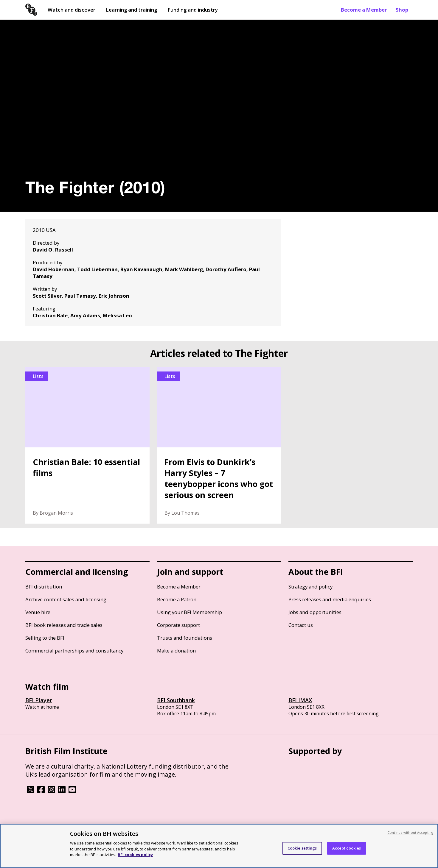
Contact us (301, 625)
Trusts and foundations (185, 638)
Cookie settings (302, 848)
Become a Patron (177, 599)
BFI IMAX (300, 700)
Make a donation (176, 651)
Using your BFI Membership (190, 612)
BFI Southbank (176, 700)
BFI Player (39, 700)
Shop (402, 10)
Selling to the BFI (45, 638)
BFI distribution (44, 587)
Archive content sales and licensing (66, 599)
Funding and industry (193, 10)
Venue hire (38, 612)
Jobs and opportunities (315, 612)
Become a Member (364, 10)
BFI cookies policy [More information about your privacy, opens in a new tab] (135, 855)
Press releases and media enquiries (330, 599)
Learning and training (131, 10)
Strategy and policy (310, 587)
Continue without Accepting (410, 832)
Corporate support (178, 625)
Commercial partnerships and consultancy (74, 651)
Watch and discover (72, 10)
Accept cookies (347, 848)
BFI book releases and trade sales (64, 625)
